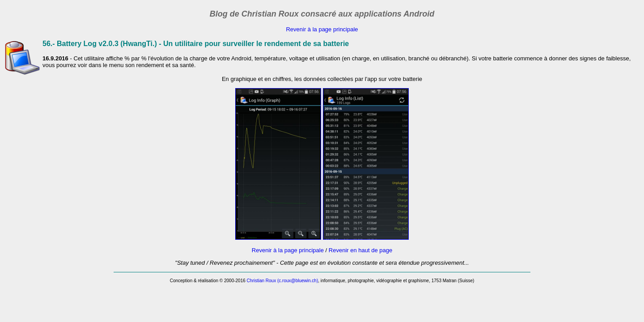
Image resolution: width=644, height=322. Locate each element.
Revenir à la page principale (322, 29)
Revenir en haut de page (360, 250)
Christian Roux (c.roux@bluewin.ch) (283, 281)
